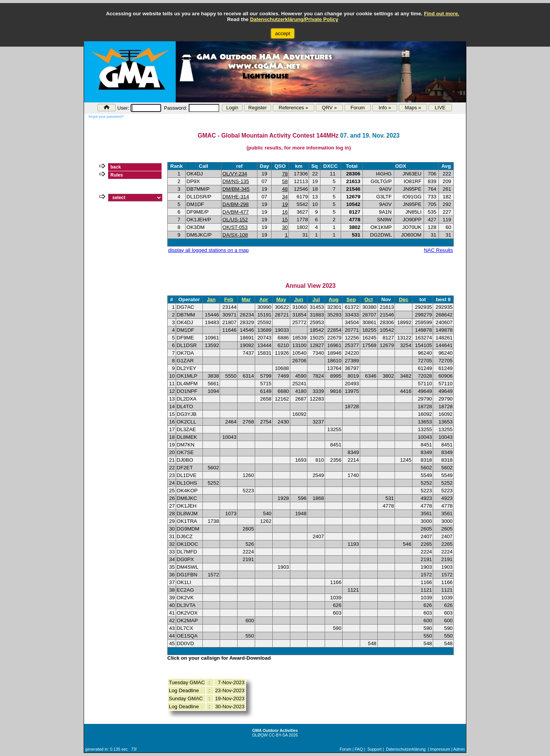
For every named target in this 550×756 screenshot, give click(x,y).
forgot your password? (106, 117)
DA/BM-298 (235, 204)
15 (285, 220)
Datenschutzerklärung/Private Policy (294, 19)
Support (374, 749)
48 (285, 189)
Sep (351, 299)
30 (285, 227)
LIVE (440, 108)
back (116, 167)
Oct (369, 299)
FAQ (359, 749)
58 (285, 181)
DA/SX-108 (235, 235)
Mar (246, 299)
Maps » (413, 108)
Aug (334, 299)
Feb (229, 299)
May (281, 299)
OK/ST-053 (235, 227)
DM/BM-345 (236, 189)
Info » (385, 108)
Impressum (440, 749)
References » (294, 108)
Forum (358, 108)
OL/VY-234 (235, 174)
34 (285, 197)
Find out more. (442, 14)
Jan (211, 299)
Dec (403, 299)
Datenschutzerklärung (406, 749)
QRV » (329, 108)
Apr (264, 299)
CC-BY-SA (278, 735)
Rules (117, 175)
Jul (316, 299)
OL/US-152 (235, 220)
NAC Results (438, 250)
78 (285, 174)
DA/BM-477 (235, 212)
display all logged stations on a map (208, 250)
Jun (299, 299)
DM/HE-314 (236, 197)
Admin (459, 749)
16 (285, 212)
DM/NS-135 (236, 181)
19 (285, 204)
